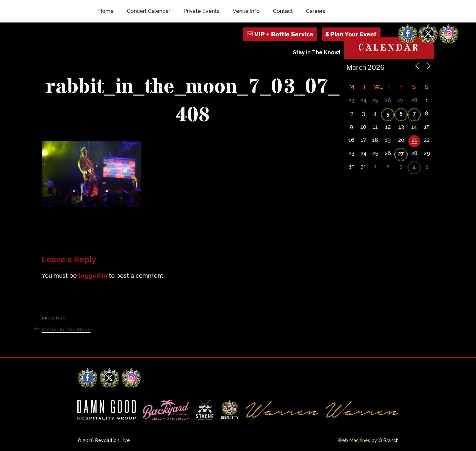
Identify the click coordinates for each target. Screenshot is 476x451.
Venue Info (246, 11)
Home (106, 11)
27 (401, 154)
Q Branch (389, 440)
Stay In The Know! (317, 52)
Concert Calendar (149, 11)
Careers (316, 11)
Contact (283, 11)
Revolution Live (113, 440)
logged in (93, 276)
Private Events (201, 11)
